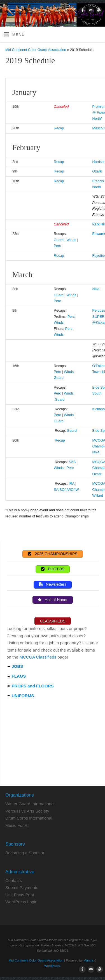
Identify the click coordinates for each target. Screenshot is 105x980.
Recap (59, 128)
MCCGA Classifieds (38, 657)
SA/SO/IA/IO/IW (66, 490)
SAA (73, 462)
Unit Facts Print (20, 895)
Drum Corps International (29, 818)
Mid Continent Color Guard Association (36, 50)
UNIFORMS (23, 696)
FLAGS (19, 676)
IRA (71, 484)
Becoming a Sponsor (25, 853)
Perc (57, 246)
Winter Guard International (30, 804)
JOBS (17, 666)
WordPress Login (21, 902)
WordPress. (53, 966)
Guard (59, 240)
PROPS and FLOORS (33, 686)
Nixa (96, 289)
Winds (71, 240)
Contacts (14, 880)
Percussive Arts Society (27, 811)
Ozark (97, 171)
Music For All (17, 825)
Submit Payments (22, 887)
